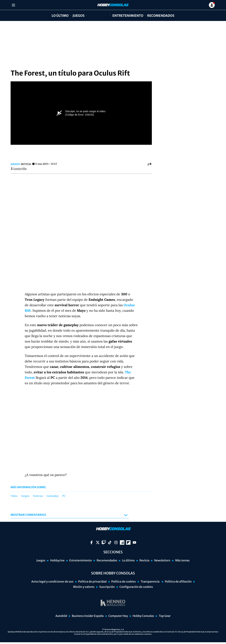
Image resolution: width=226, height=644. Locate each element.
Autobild (61, 616)
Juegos (79, 16)
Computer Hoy (118, 616)
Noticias (38, 496)
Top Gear (165, 616)
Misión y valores (84, 587)
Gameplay (53, 496)
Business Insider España (88, 616)
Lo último (60, 16)
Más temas (182, 561)
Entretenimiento (128, 16)
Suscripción (107, 587)
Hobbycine (96, 16)
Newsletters (162, 561)
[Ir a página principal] (113, 5)
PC (64, 496)
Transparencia (150, 582)
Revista (144, 561)
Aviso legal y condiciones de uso (52, 582)
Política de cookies (124, 582)
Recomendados (161, 16)
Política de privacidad (92, 582)
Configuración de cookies (136, 587)
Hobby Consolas (143, 616)
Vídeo (14, 496)
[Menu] (14, 5)
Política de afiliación (178, 582)
